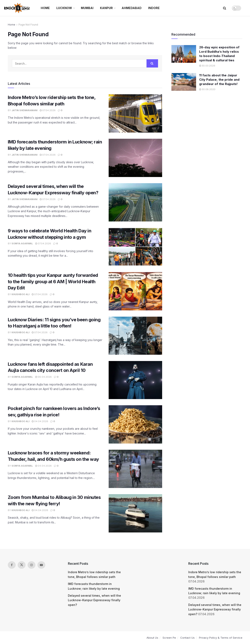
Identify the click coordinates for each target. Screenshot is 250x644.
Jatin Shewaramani (24, 110)
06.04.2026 (43, 377)
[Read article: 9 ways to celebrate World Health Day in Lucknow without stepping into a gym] (135, 247)
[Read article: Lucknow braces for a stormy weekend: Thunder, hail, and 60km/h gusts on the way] (135, 469)
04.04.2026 (40, 421)
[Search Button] (225, 8)
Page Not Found (28, 25)
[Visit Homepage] (17, 8)
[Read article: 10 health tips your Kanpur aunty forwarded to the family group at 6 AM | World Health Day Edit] (135, 291)
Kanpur (106, 8)
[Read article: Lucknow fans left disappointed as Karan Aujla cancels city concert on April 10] (135, 380)
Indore (154, 8)
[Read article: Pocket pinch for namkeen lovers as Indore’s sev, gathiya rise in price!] (135, 424)
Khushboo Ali (20, 294)
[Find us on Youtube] (41, 565)
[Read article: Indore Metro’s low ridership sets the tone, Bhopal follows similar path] (135, 113)
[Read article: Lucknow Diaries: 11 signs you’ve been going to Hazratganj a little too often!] (135, 336)
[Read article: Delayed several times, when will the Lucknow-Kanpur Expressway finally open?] (135, 202)
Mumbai (87, 8)
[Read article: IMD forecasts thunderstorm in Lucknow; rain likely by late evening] (135, 158)
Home (45, 8)
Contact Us (187, 638)
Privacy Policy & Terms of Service (221, 638)
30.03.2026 (207, 66)
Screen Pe (169, 638)
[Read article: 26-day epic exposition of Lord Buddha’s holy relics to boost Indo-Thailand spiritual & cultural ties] (184, 54)
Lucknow (64, 8)
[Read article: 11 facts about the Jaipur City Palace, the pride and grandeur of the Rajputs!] (184, 82)
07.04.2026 (48, 110)
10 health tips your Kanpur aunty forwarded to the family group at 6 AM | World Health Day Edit (53, 282)
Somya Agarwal (22, 243)
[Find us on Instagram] (31, 565)
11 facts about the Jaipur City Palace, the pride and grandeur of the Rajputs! (219, 80)
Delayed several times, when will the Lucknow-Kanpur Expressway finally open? (94, 600)
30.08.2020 (207, 89)
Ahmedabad (132, 8)
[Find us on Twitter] (22, 565)
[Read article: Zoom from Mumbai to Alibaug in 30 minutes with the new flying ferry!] (135, 513)
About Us (152, 638)
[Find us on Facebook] (12, 565)
